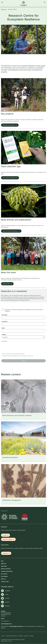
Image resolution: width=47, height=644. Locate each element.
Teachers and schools (7, 571)
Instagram (7, 591)
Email (3, 328)
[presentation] (12, 348)
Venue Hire (4, 566)
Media (32, 636)
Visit (2, 561)
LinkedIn (7, 602)
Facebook (7, 606)
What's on (4, 564)
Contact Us (26, 636)
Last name (4, 321)
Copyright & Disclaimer (12, 636)
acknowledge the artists (16, 626)
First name (4, 315)
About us (3, 579)
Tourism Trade (5, 582)
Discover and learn (6, 569)
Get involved (4, 576)
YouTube (7, 598)
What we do (4, 9)
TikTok (7, 594)
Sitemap (20, 636)
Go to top (4, 511)
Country (4, 335)
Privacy (3, 636)
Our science (4, 574)
